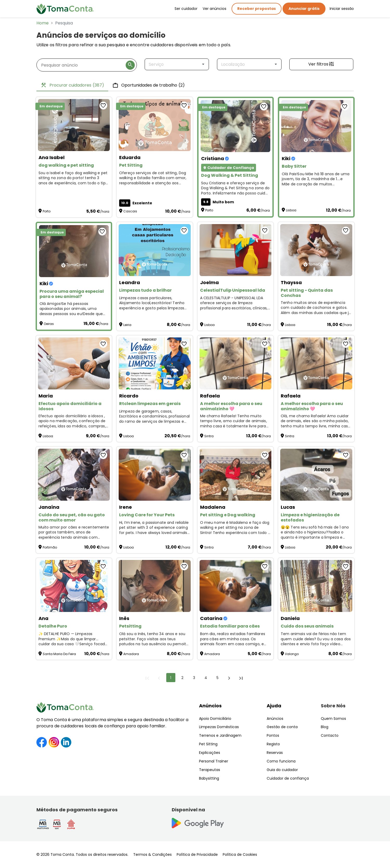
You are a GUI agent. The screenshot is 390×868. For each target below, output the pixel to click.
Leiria (127, 325)
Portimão (50, 547)
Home (43, 23)
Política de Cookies (240, 854)
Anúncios (210, 706)
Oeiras (49, 324)
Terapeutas (210, 770)
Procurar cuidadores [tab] (72, 85)
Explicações (210, 753)
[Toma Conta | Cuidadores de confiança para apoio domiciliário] (65, 9)
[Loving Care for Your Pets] (155, 475)
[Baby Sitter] (316, 126)
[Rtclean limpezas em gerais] (155, 363)
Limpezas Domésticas (219, 727)
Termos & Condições (152, 854)
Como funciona (281, 761)
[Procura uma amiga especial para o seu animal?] (74, 251)
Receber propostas (257, 9)
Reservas (275, 753)
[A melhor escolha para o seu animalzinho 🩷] (236, 363)
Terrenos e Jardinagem (220, 735)
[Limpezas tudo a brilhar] (155, 250)
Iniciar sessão (342, 9)
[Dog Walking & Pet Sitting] (236, 126)
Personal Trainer (214, 761)
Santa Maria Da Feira (59, 654)
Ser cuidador (186, 9)
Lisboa (291, 210)
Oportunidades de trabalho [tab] (149, 85)
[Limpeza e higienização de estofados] (316, 475)
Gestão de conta (282, 727)
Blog (325, 727)
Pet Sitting (208, 744)
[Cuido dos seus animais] (316, 586)
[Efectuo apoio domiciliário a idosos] (74, 363)
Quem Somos (333, 719)
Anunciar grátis (304, 9)
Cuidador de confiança (288, 778)
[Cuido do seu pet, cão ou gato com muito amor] (74, 475)
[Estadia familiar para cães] (236, 586)
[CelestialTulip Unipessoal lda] (236, 250)
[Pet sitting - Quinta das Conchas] (316, 250)
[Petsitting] (155, 586)
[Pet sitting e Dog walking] (236, 475)
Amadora (131, 654)
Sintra (209, 436)
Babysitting (209, 778)
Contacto (330, 735)
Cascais (130, 211)
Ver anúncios (215, 9)
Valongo (292, 654)
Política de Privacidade (197, 854)
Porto (47, 211)
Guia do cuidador (282, 770)
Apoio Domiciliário (215, 719)
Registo (273, 744)
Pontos (273, 735)
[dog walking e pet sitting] (74, 125)
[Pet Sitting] (155, 125)
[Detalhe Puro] (74, 586)
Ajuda (274, 706)
